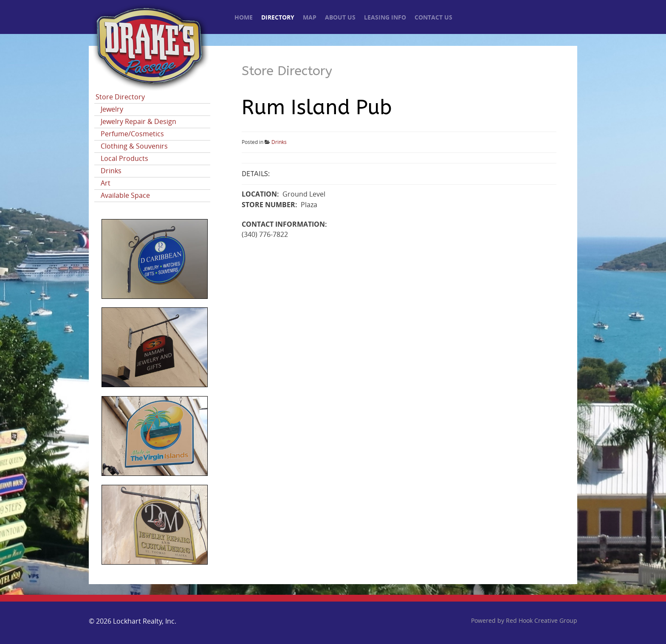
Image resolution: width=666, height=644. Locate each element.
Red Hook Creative (542, 621)
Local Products (124, 159)
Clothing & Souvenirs (134, 146)
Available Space (125, 195)
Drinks (111, 171)
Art (106, 183)
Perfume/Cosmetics (132, 134)
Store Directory (120, 97)
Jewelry (112, 109)
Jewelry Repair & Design (138, 122)
